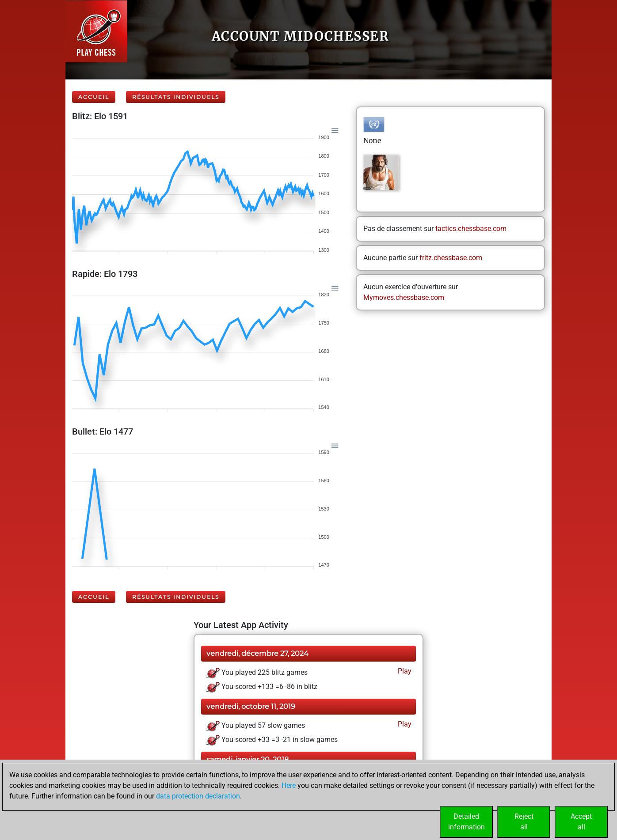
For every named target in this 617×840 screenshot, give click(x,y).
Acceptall (581, 822)
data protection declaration (198, 796)
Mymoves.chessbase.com (404, 297)
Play (404, 671)
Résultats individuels (176, 97)
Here (289, 785)
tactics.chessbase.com (471, 229)
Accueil (94, 97)
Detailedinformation (467, 822)
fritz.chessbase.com (451, 258)
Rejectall (524, 822)
